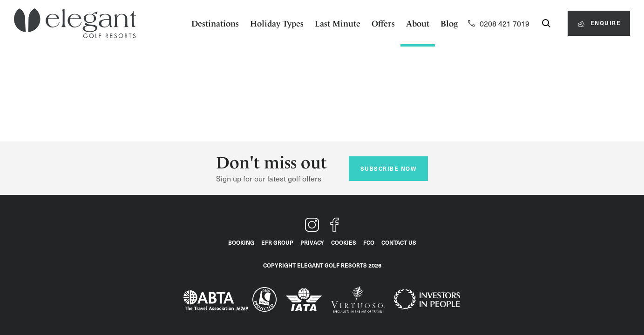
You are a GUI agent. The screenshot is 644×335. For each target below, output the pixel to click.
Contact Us (399, 242)
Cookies (344, 242)
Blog (449, 23)
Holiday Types (277, 23)
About (418, 23)
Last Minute (338, 23)
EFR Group (277, 242)
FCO (369, 242)
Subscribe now (389, 168)
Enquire (599, 23)
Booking (241, 242)
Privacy (312, 242)
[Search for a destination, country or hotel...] (546, 23)
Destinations (215, 23)
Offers (383, 23)
